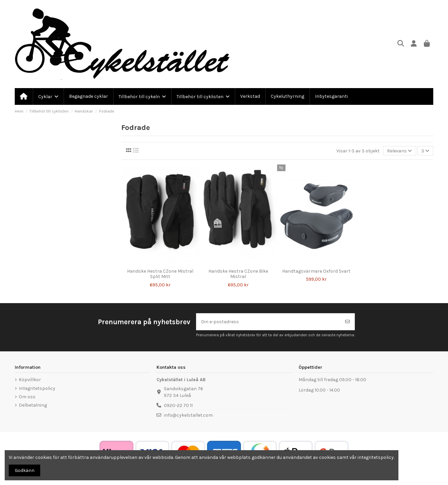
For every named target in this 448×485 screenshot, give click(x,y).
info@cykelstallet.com (188, 415)
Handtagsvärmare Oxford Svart (316, 271)
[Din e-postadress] (269, 322)
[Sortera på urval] (399, 151)
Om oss (27, 397)
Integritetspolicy (37, 388)
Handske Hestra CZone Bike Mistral (238, 274)
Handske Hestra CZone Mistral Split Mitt (160, 274)
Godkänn (25, 470)
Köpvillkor (30, 380)
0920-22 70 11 (178, 405)
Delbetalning (33, 405)
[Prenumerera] (347, 322)
